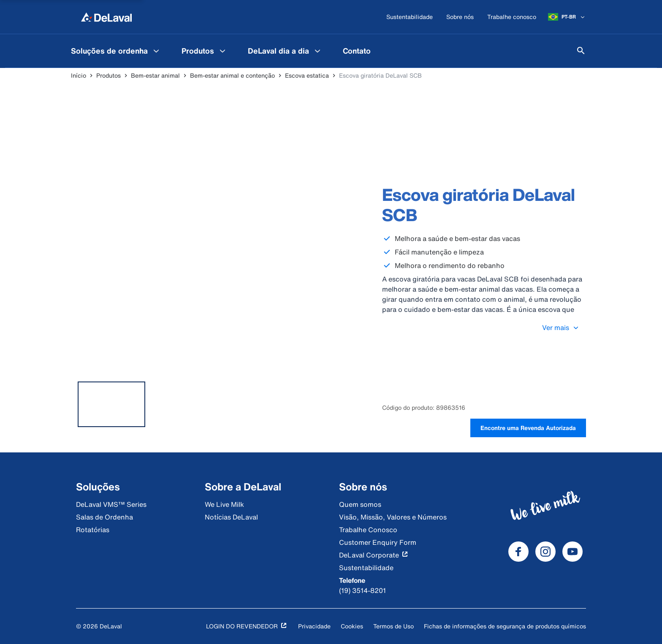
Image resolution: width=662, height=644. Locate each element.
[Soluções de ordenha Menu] (156, 51)
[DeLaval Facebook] (518, 552)
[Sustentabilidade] (410, 17)
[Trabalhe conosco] (512, 17)
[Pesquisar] (581, 51)
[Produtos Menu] (222, 51)
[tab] (111, 404)
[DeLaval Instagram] (545, 552)
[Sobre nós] (460, 17)
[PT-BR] (567, 17)
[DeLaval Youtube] (572, 552)
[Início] (106, 17)
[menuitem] (116, 51)
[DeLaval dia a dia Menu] (317, 51)
